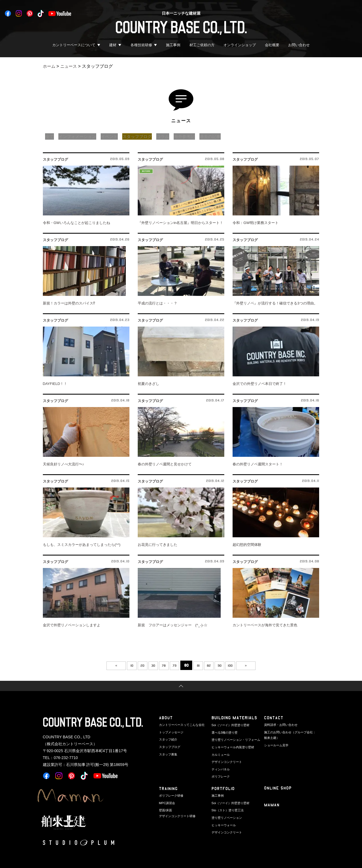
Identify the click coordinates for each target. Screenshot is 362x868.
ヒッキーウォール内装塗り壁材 (233, 746)
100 (240, 665)
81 (201, 665)
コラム (172, 136)
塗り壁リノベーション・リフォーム (236, 739)
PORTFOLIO (223, 789)
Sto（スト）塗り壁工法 (228, 810)
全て (50, 136)
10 (123, 665)
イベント (114, 136)
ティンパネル (221, 768)
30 (149, 665)
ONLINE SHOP (278, 788)
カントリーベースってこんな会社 (182, 725)
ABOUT (166, 718)
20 (136, 665)
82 (213, 665)
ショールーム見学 (276, 744)
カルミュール (221, 753)
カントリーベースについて (74, 45)
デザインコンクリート (227, 760)
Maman (272, 805)
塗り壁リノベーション (227, 817)
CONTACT (274, 718)
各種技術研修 (141, 45)
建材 (113, 45)
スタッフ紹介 (168, 739)
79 (175, 665)
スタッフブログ (144, 136)
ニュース (70, 66)
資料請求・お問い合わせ (281, 725)
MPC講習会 (167, 803)
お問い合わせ (299, 45)
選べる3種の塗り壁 (225, 732)
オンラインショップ (240, 45)
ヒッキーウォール (224, 824)
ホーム (50, 66)
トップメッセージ (171, 732)
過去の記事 (223, 136)
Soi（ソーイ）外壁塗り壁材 (231, 725)
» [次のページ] (258, 665)
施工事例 (173, 45)
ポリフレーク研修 (171, 796)
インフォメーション (80, 136)
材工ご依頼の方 (202, 45)
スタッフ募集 (168, 753)
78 (162, 665)
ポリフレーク (221, 775)
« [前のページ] (104, 665)
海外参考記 (195, 136)
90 (226, 665)
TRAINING (169, 789)
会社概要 (272, 45)
